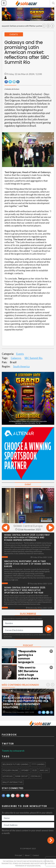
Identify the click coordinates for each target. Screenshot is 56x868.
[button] (53, 3)
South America (21, 366)
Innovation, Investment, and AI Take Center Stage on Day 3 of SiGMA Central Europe (28, 564)
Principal (18, 855)
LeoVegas (8, 776)
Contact (36, 855)
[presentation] (6, 528)
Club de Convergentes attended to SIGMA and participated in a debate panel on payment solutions (27, 702)
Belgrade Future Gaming (16, 764)
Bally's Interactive (13, 782)
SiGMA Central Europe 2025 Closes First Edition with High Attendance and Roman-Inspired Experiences (27, 537)
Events (20, 354)
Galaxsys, (16, 358)
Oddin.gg (36, 776)
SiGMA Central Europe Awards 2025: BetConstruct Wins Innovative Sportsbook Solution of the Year (25, 590)
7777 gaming (38, 764)
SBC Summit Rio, (34, 358)
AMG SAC (44, 770)
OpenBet (25, 770)
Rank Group (22, 776)
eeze (35, 770)
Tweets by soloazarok (13, 751)
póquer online (10, 770)
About (27, 855)
